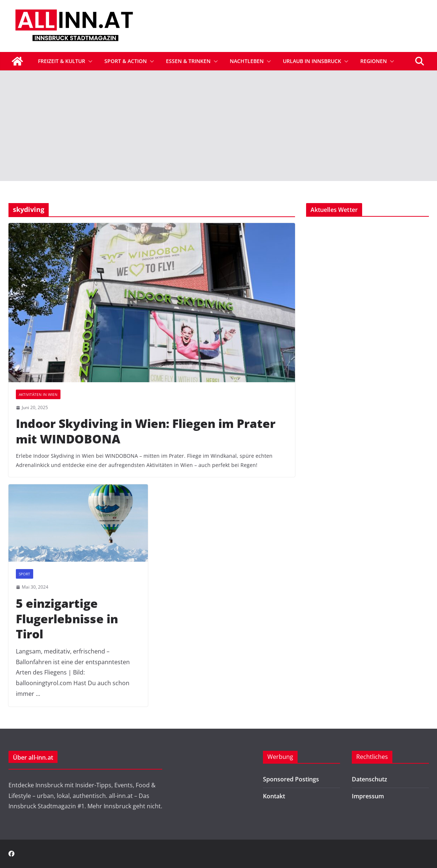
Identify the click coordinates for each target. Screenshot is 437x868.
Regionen (374, 61)
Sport (25, 574)
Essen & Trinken (188, 61)
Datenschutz (370, 779)
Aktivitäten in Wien (38, 394)
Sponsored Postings (291, 779)
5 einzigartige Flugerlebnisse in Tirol (67, 618)
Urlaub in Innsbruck (312, 61)
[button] (89, 61)
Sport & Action (126, 61)
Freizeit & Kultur (62, 61)
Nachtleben (247, 61)
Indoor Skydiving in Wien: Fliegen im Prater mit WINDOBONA (146, 431)
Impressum (368, 796)
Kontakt (274, 796)
